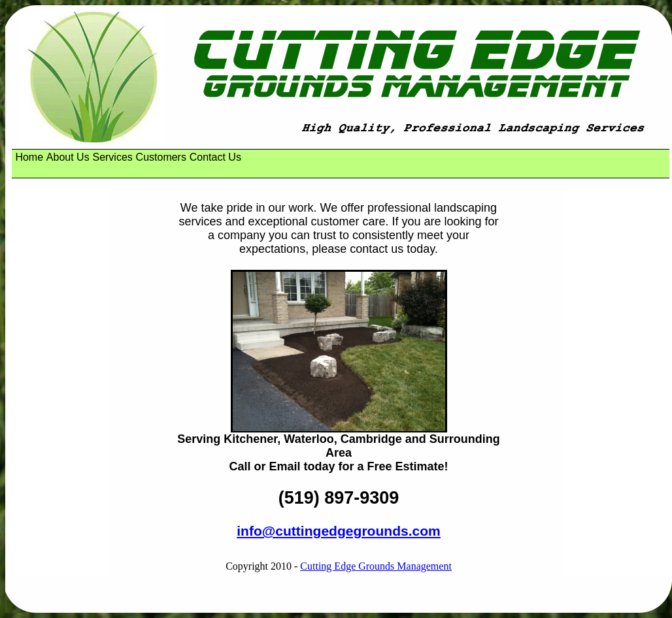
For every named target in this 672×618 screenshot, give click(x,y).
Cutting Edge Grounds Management (376, 566)
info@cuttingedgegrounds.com (339, 531)
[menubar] (130, 157)
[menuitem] (29, 157)
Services (112, 157)
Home (29, 157)
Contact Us (215, 157)
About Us (68, 157)
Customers (161, 157)
